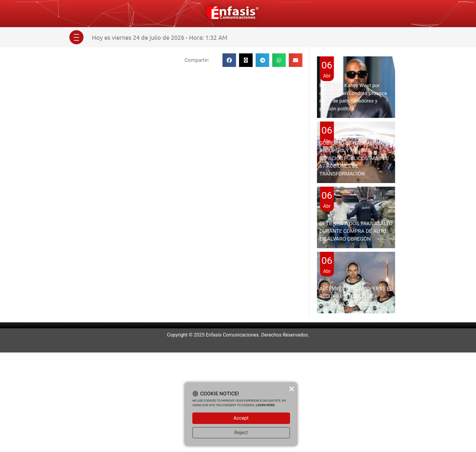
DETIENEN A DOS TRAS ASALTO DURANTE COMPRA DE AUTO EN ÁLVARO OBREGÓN (356, 231)
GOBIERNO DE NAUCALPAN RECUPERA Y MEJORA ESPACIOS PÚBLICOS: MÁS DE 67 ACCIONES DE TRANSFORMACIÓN (354, 158)
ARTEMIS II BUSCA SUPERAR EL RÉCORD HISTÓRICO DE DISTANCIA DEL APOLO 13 (356, 296)
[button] (229, 60)
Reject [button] (241, 433)
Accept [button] (241, 418)
